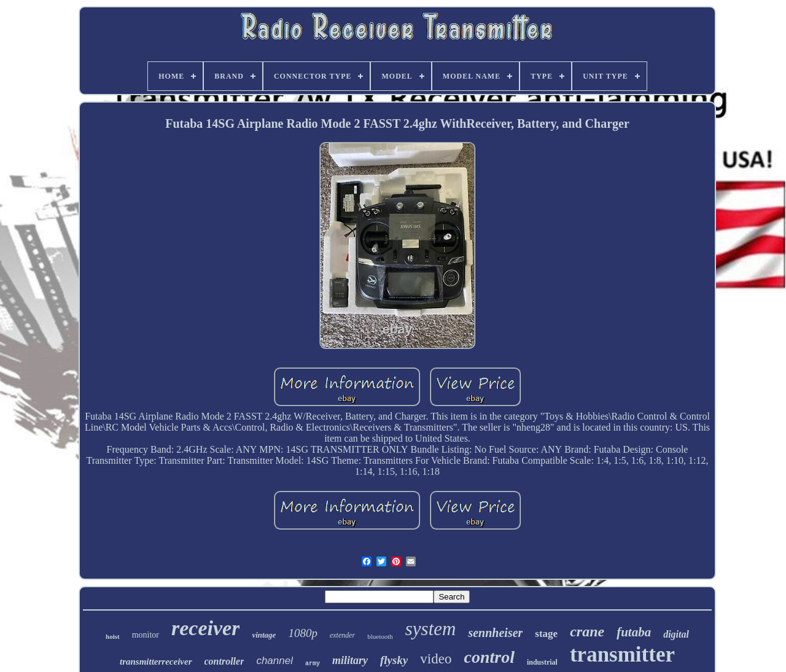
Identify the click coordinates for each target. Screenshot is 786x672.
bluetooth (380, 636)
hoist (113, 636)
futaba (634, 632)
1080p (303, 633)
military (350, 660)
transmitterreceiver (156, 662)
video (436, 659)
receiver (205, 628)
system (431, 629)
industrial (542, 662)
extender (342, 635)
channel (274, 661)
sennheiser (495, 633)
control (489, 657)
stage (546, 634)
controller (224, 661)
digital (676, 634)
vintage (264, 635)
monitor (146, 635)
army (313, 664)
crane (587, 631)
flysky (394, 660)
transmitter (622, 654)
